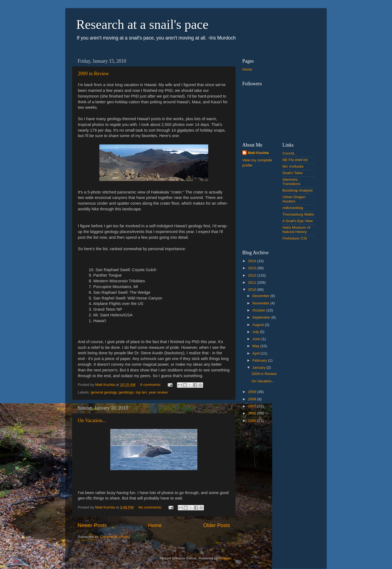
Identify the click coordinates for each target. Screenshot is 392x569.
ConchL (289, 153)
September (262, 317)
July (256, 332)
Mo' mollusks (293, 166)
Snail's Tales (293, 173)
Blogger (225, 558)
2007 (253, 406)
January (259, 367)
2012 (253, 275)
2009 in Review (93, 74)
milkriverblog (293, 208)
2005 (253, 421)
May (256, 346)
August (259, 325)
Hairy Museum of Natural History (296, 230)
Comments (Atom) (115, 537)
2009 (253, 392)
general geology (104, 392)
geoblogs (126, 392)
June (257, 339)
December (261, 296)
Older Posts (217, 525)
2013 (253, 268)
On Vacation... (92, 420)
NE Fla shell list (295, 160)
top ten (141, 392)
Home (155, 525)
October (259, 310)
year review (158, 392)
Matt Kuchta (258, 153)
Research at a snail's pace (142, 24)
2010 (253, 290)
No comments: (151, 507)
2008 (253, 399)
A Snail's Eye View (298, 221)
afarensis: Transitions (292, 182)
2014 (253, 261)
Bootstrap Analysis (298, 190)
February (260, 360)
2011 (253, 282)
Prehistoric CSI (295, 238)
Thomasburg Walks (298, 214)
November (261, 303)
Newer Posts (92, 525)
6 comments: (151, 385)
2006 (253, 413)
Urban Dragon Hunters (294, 199)
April (257, 353)
